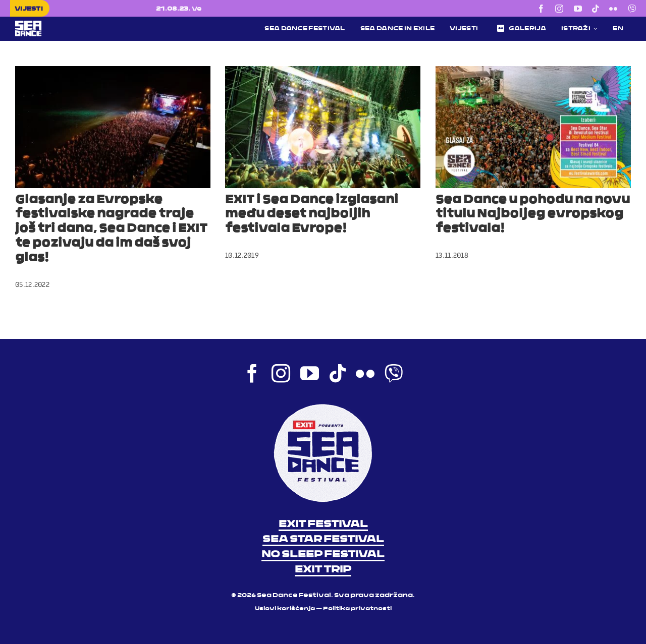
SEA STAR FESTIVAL (323, 540)
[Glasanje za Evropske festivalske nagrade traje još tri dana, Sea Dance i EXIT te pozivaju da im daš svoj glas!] (113, 127)
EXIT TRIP (323, 570)
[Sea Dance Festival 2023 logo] (83, 24)
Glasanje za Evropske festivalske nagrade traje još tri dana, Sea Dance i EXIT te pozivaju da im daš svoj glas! (111, 229)
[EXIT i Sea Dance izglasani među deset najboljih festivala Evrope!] (323, 127)
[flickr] (613, 9)
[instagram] (559, 9)
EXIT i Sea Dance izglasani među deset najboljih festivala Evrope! (312, 215)
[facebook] (541, 9)
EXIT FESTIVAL (323, 524)
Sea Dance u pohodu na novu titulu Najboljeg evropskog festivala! (533, 215)
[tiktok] (596, 9)
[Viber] (632, 9)
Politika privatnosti (357, 609)
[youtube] (578, 9)
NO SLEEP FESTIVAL (323, 555)
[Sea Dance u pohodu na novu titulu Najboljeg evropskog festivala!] (533, 127)
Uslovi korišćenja (285, 609)
